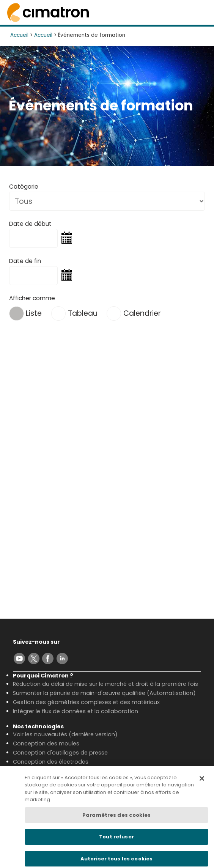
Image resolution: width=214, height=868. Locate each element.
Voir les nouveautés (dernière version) (65, 734)
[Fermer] (202, 781)
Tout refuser (116, 840)
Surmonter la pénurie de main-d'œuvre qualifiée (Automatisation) (104, 693)
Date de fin (25, 261)
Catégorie (24, 187)
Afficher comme (32, 298)
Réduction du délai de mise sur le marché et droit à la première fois (105, 684)
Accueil (19, 35)
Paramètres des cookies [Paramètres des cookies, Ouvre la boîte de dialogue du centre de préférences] (116, 818)
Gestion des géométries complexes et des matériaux (86, 702)
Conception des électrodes (51, 762)
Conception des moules (46, 744)
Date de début (30, 224)
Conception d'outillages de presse (60, 753)
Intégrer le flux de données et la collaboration (76, 711)
